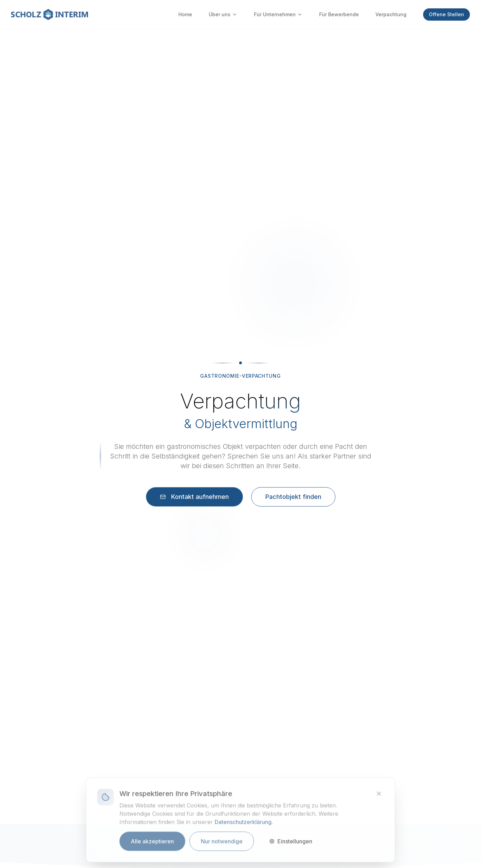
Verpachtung (391, 14)
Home (185, 14)
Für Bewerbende (339, 14)
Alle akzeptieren (152, 844)
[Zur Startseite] (50, 15)
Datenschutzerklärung (243, 825)
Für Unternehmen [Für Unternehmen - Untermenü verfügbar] (278, 14)
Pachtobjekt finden (293, 497)
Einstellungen (291, 844)
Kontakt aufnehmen (194, 497)
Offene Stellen (446, 14)
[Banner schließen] (379, 797)
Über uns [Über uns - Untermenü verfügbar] (223, 14)
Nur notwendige (222, 844)
